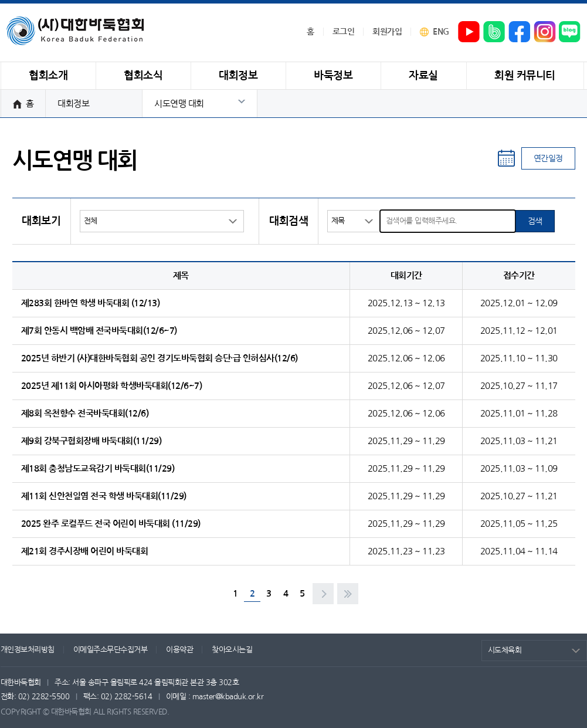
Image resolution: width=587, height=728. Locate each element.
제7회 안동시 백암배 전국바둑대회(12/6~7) (99, 331)
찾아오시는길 (232, 650)
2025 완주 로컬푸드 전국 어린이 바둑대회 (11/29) (111, 524)
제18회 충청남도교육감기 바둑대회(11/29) (98, 468)
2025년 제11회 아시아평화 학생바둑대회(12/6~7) (112, 386)
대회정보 (73, 104)
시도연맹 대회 (179, 104)
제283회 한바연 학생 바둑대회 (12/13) (91, 303)
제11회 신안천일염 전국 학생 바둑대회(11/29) (104, 496)
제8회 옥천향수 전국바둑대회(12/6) (85, 413)
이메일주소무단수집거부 (111, 650)
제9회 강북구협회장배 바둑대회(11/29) (91, 441)
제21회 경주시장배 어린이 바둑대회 (85, 551)
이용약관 (179, 650)
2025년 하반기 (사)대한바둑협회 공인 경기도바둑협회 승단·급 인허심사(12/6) (160, 358)
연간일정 (548, 158)
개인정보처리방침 (28, 650)
